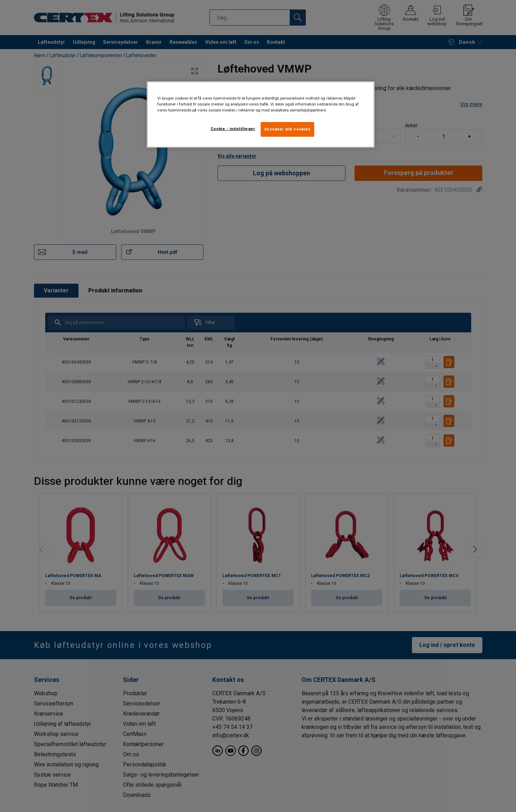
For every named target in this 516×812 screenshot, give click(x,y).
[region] (261, 114)
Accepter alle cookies (288, 129)
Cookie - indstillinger (233, 129)
